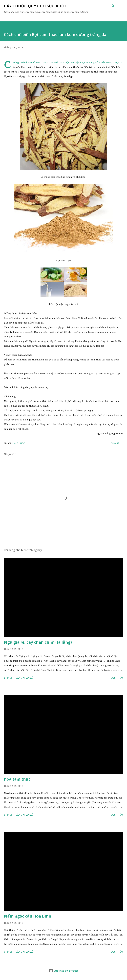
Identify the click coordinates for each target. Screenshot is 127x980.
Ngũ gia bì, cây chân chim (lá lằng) (38, 642)
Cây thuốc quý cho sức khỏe (35, 6)
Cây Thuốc (19, 443)
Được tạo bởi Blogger (63, 971)
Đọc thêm (117, 678)
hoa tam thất (17, 779)
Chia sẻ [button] (115, 443)
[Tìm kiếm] (113, 6)
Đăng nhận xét (25, 678)
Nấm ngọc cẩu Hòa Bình (28, 916)
